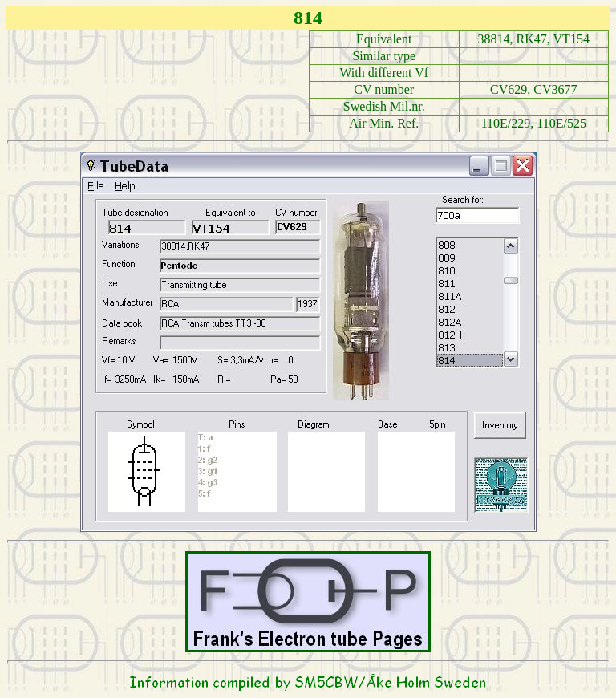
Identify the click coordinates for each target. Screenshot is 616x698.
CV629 (509, 89)
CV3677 (555, 89)
